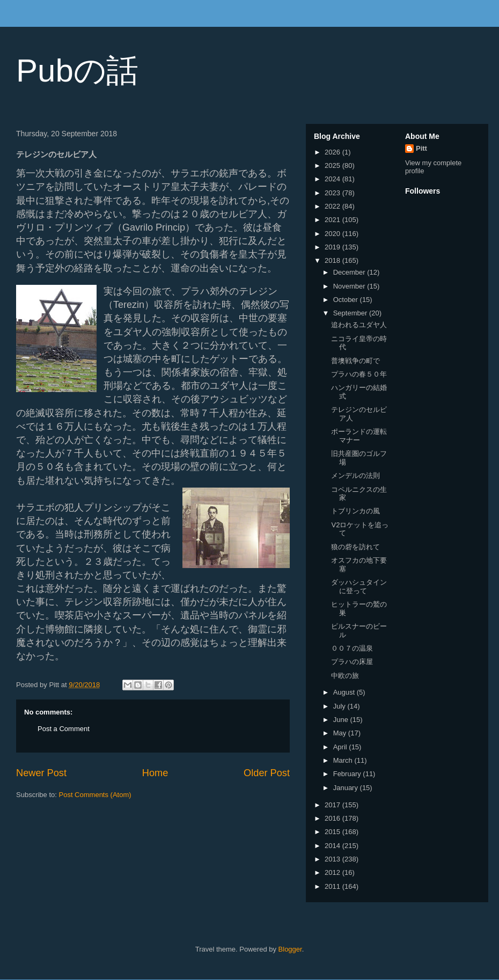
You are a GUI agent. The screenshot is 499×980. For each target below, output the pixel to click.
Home (155, 773)
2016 (333, 818)
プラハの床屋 (352, 662)
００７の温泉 (352, 648)
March (344, 760)
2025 (333, 165)
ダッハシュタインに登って (359, 587)
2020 (333, 234)
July (340, 706)
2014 (333, 846)
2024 (333, 179)
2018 (333, 260)
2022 (333, 206)
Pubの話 (77, 71)
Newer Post (41, 773)
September (351, 313)
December (350, 272)
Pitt (421, 148)
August (345, 692)
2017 (333, 805)
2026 (333, 152)
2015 (333, 832)
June (342, 720)
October (347, 300)
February (348, 774)
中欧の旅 (345, 676)
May (341, 733)
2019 (333, 247)
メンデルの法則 (355, 476)
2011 (333, 886)
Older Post (267, 773)
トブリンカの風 (355, 511)
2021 (333, 220)
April (341, 747)
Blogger (290, 949)
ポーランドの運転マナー (359, 436)
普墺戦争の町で (355, 361)
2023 (333, 193)
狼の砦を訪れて (355, 547)
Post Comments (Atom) (95, 795)
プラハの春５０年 (359, 374)
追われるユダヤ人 (359, 325)
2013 (333, 859)
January (347, 788)
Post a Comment (64, 729)
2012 (333, 872)
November (350, 286)
